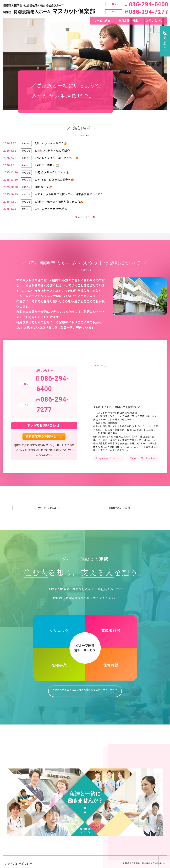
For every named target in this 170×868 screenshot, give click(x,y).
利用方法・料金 (129, 20)
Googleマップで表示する (109, 458)
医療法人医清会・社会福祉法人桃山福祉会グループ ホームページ (85, 690)
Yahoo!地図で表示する (143, 458)
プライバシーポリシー (19, 860)
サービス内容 (102, 20)
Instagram (165, 44)
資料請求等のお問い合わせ (44, 436)
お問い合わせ (154, 20)
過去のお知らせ (83, 217)
